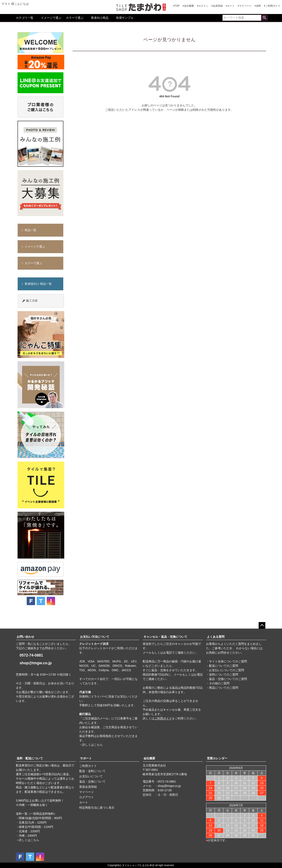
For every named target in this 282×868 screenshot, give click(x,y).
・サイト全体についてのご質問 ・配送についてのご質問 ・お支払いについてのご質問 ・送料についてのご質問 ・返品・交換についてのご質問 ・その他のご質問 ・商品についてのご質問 (227, 675)
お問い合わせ (25, 637)
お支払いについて (91, 776)
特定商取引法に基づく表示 (97, 808)
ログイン (203, 6)
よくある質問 (216, 637)
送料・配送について (30, 758)
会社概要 (189, 6)
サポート (86, 758)
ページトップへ (262, 625)
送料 (258, 6)
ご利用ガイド (273, 6)
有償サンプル (125, 18)
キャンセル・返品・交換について (165, 637)
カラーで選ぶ (75, 18)
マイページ (245, 6)
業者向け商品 (100, 18)
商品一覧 (30, 230)
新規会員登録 (88, 787)
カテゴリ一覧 (25, 18)
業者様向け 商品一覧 (38, 284)
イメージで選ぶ (51, 18)
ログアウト (87, 797)
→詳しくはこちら (91, 745)
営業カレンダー (217, 758)
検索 (264, 18)
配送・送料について (92, 771)
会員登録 (218, 6)
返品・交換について (92, 781)
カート (231, 6)
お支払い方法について (95, 637)
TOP (177, 6)
